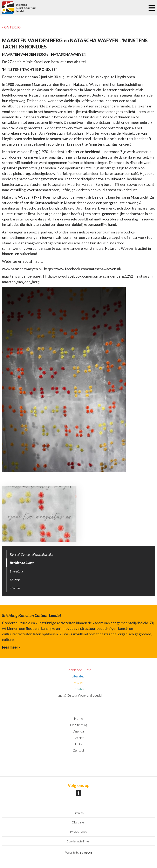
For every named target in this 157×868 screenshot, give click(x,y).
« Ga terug (11, 27)
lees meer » (11, 647)
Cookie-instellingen (78, 841)
